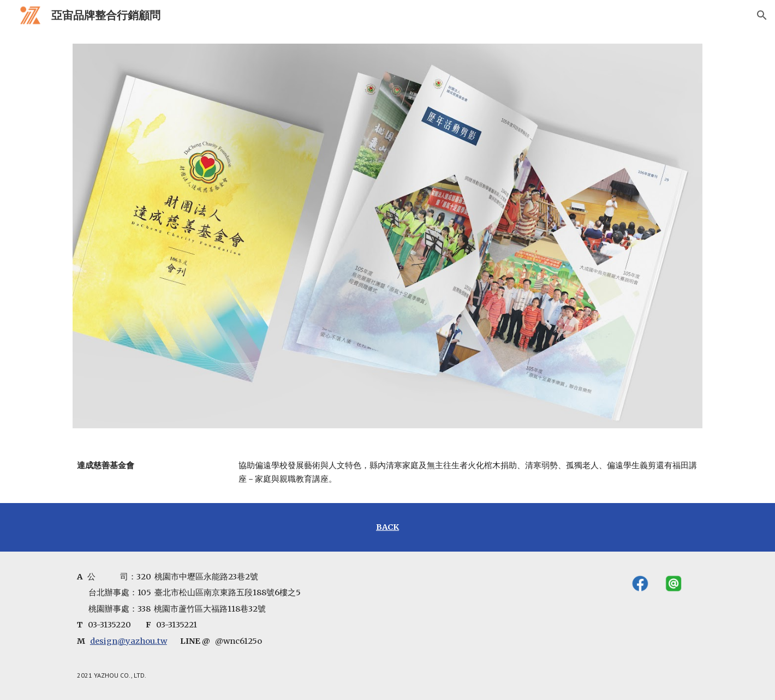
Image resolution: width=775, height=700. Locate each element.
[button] (762, 15)
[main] (145, 465)
